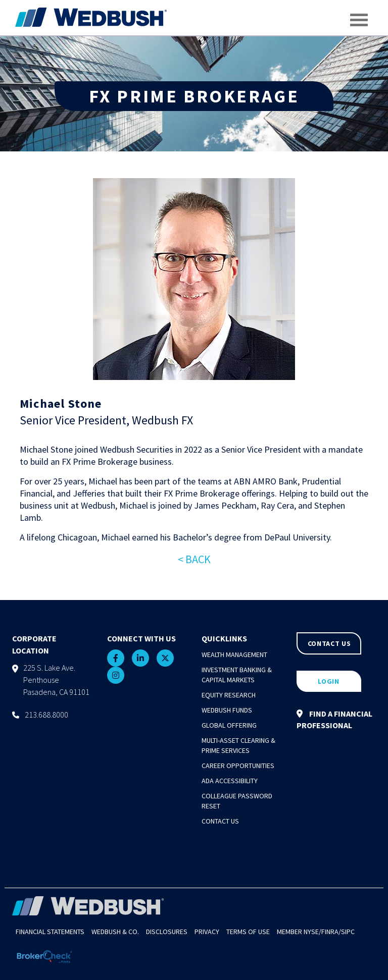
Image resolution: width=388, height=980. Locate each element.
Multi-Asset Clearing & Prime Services (238, 745)
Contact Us (220, 821)
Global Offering (229, 725)
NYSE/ (312, 932)
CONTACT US (329, 643)
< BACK (194, 559)
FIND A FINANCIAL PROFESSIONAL (334, 719)
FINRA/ (331, 932)
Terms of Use (248, 932)
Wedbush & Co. (115, 932)
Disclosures (167, 932)
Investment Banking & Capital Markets (237, 675)
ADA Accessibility (230, 781)
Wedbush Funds (227, 710)
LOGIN (329, 681)
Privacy (207, 932)
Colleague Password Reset (237, 801)
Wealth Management (234, 655)
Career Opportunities (238, 766)
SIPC (348, 932)
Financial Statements (50, 932)
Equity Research (229, 695)
